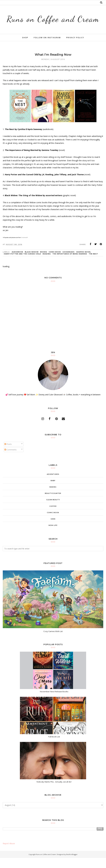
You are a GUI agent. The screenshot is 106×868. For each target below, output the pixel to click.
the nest (93, 264)
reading (47, 264)
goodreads (69, 262)
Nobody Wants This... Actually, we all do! (54, 792)
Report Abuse (9, 854)
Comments (10, 460)
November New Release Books (54, 702)
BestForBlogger (72, 864)
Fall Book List (54, 747)
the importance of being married (70, 264)
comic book (55, 262)
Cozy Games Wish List (53, 641)
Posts (8, 454)
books (44, 262)
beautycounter (53, 503)
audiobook (17, 262)
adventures (53, 484)
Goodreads (24, 248)
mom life (53, 535)
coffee (53, 516)
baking (53, 497)
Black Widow (32, 262)
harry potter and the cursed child (22, 264)
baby (53, 491)
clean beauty (53, 510)
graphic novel (84, 262)
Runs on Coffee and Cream (53, 23)
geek (53, 529)
